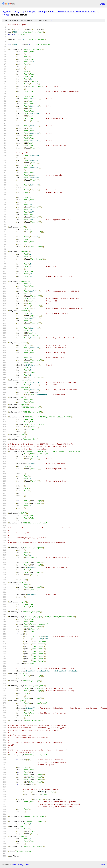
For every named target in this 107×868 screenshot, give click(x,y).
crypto (6, 15)
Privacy (21, 864)
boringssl (31, 11)
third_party (19, 11)
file (51, 20)
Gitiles (14, 864)
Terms (27, 864)
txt (97, 864)
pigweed (7, 11)
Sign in (102, 4)
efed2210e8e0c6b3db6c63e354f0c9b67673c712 (73, 11)
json (103, 864)
